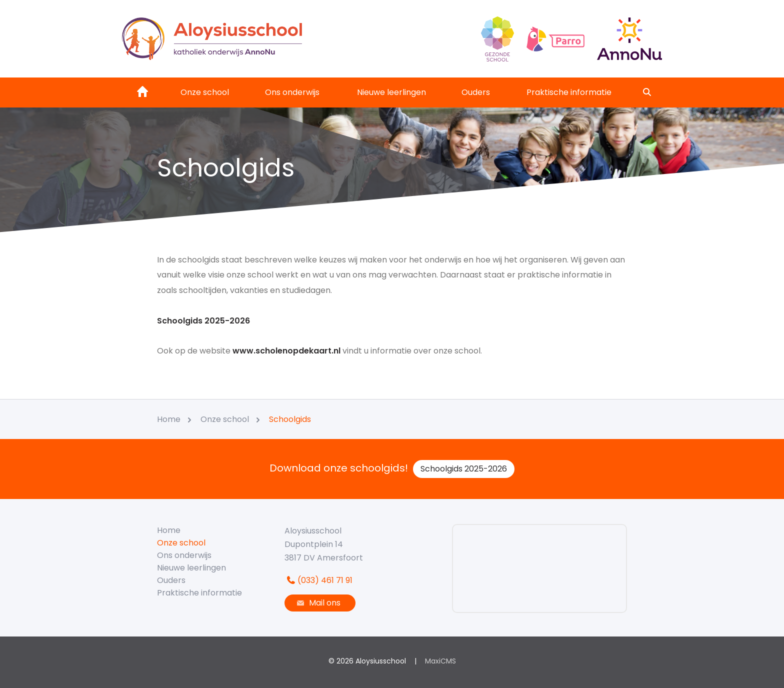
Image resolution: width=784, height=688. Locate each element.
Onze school (205, 92)
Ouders (476, 92)
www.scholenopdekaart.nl (287, 351)
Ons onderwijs (292, 92)
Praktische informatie (569, 92)
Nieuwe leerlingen (391, 92)
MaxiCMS (440, 661)
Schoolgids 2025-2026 (464, 469)
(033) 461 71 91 (318, 580)
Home (169, 530)
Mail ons (317, 603)
